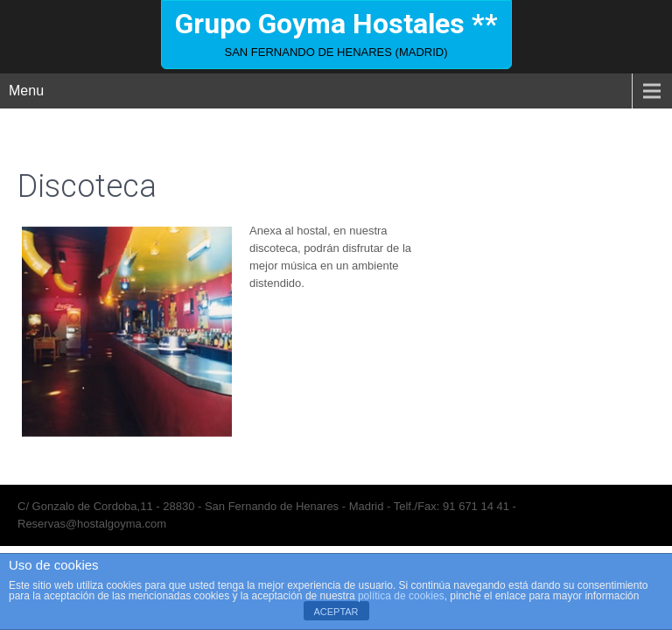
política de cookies (401, 596)
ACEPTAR (336, 612)
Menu (26, 91)
